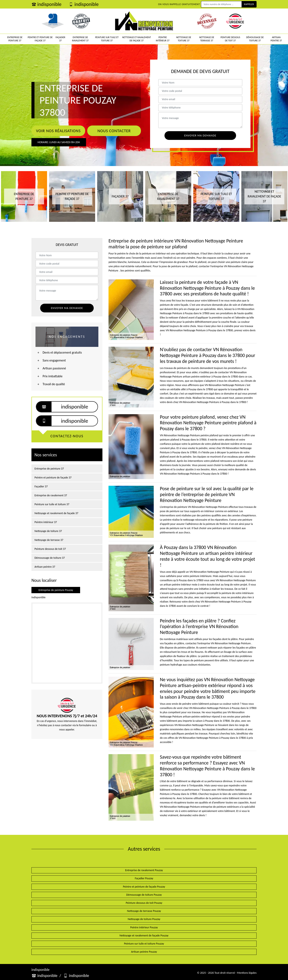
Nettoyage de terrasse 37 (207, 39)
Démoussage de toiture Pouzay (144, 895)
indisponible (46, 4)
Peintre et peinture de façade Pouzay (144, 887)
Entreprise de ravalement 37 (80, 39)
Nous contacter (114, 131)
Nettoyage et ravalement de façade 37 (136, 39)
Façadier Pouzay (144, 878)
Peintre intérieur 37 (163, 39)
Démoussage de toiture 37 (255, 39)
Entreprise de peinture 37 (15, 39)
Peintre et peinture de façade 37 (40, 39)
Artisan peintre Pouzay (144, 952)
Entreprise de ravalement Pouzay (144, 870)
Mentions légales (247, 973)
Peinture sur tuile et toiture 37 (107, 39)
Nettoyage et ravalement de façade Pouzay (144, 936)
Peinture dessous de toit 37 (230, 39)
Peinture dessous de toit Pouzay (144, 903)
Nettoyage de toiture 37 (184, 39)
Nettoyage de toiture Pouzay (144, 919)
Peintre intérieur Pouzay (144, 927)
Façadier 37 (60, 39)
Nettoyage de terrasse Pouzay (144, 911)
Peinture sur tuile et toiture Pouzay (144, 944)
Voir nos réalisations (58, 131)
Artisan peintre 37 (276, 39)
